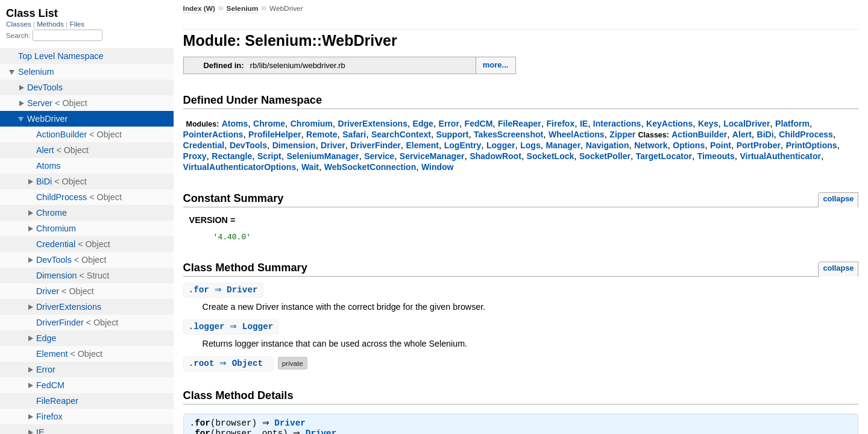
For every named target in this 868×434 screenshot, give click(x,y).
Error (449, 124)
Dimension (294, 145)
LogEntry (463, 145)
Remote (322, 134)
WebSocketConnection (370, 167)
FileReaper (520, 124)
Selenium (243, 8)
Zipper (622, 134)
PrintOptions (812, 145)
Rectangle (232, 156)
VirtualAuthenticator (780, 156)
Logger (501, 145)
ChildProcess (806, 134)
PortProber (759, 145)
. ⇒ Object (230, 366)
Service (379, 156)
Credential (204, 145)
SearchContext (401, 134)
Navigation (608, 145)
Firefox (560, 124)
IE (584, 124)
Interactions (617, 124)
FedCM (479, 124)
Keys (708, 124)
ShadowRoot (495, 156)
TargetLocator (664, 156)
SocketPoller (605, 156)
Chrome (269, 124)
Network (651, 145)
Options (689, 145)
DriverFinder (375, 145)
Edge (423, 124)
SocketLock (551, 156)
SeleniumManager (322, 156)
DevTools (248, 145)
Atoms (235, 124)
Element (422, 145)
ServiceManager (432, 156)
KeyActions (669, 124)
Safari (354, 134)
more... (496, 65)
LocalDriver (747, 124)
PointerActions (213, 134)
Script (269, 156)
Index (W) (199, 8)
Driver (333, 145)
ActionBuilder (699, 134)
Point (721, 145)
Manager (563, 145)
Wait (310, 167)
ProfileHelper (275, 134)
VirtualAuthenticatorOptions (240, 167)
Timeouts (716, 156)
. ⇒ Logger (233, 329)
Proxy (195, 156)
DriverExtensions (373, 124)
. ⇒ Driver (225, 292)
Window (438, 167)
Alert (742, 134)
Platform (792, 124)
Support (453, 134)
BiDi (766, 134)
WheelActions (577, 134)
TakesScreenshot (508, 134)
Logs (530, 145)
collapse (838, 199)
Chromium (312, 124)
